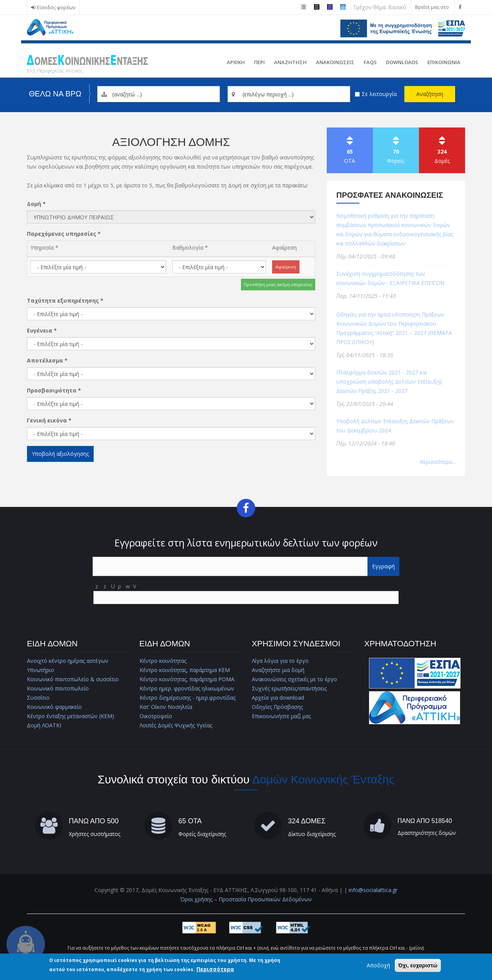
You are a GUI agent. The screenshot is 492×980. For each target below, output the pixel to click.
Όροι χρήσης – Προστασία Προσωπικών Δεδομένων (246, 899)
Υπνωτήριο (41, 670)
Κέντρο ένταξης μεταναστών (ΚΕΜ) (71, 716)
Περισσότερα (215, 969)
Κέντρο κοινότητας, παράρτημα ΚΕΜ (185, 670)
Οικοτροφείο (156, 716)
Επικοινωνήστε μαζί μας (281, 716)
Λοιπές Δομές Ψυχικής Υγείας (176, 725)
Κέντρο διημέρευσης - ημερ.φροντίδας (188, 698)
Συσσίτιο (38, 698)
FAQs (370, 62)
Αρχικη (236, 62)
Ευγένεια (42, 330)
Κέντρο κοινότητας (163, 661)
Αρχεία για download (278, 698)
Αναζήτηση (430, 94)
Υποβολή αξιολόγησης (60, 454)
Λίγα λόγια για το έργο (280, 661)
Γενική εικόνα (49, 420)
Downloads (402, 62)
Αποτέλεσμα (47, 360)
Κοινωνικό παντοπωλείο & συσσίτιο (73, 679)
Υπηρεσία (44, 247)
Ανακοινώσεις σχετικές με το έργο (294, 679)
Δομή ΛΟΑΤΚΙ (44, 725)
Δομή (36, 204)
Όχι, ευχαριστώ (418, 965)
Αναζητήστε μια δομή (278, 670)
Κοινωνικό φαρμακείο (54, 707)
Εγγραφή (383, 566)
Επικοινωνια (444, 62)
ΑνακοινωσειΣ (335, 62)
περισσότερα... (438, 462)
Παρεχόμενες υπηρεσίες (64, 234)
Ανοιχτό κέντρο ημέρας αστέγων (68, 661)
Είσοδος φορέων (56, 7)
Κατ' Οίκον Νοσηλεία (166, 707)
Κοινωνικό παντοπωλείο (58, 688)
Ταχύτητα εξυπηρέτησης (65, 300)
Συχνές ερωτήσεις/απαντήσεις (289, 688)
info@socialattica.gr (373, 890)
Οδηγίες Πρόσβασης (277, 707)
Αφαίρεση (284, 247)
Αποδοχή (378, 965)
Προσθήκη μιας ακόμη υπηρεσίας (278, 284)
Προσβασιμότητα (54, 390)
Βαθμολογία (190, 247)
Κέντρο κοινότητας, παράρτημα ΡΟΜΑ (187, 679)
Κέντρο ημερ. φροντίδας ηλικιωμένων (187, 688)
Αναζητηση (290, 62)
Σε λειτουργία (379, 94)
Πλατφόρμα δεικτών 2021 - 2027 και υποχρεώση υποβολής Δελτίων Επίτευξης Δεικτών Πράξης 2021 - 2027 (389, 382)
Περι (259, 62)
